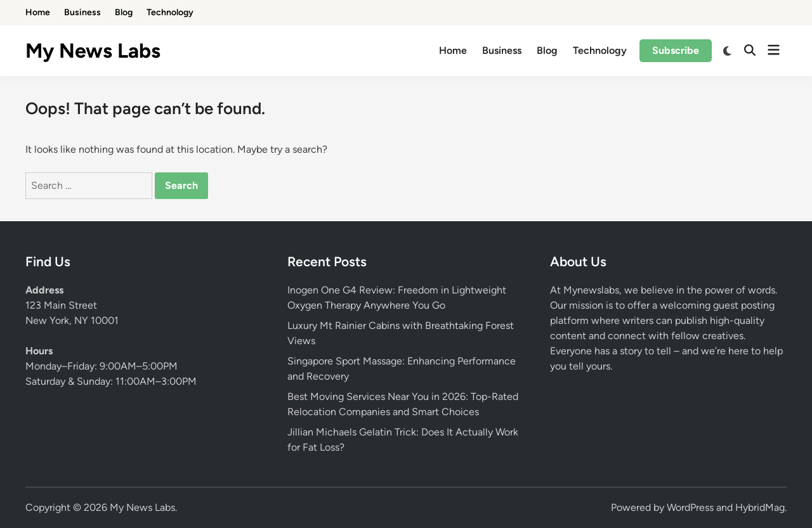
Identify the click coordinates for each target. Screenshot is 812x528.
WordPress (690, 507)
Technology (170, 12)
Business (82, 12)
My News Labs (93, 51)
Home (38, 12)
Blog (124, 12)
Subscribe (676, 50)
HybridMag (760, 507)
